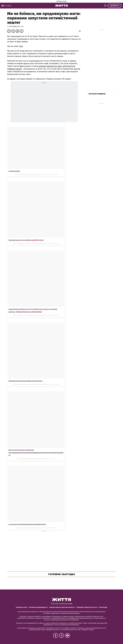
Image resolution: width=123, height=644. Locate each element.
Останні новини (97, 94)
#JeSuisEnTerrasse (14, 171)
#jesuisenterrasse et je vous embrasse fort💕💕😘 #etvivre (26, 240)
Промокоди (103, 607)
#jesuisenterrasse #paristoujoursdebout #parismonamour (25, 381)
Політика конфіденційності (38, 607)
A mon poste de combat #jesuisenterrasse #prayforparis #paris (27, 524)
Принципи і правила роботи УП (87, 607)
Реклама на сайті (22, 607)
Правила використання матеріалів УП (62, 607)
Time (21, 46)
